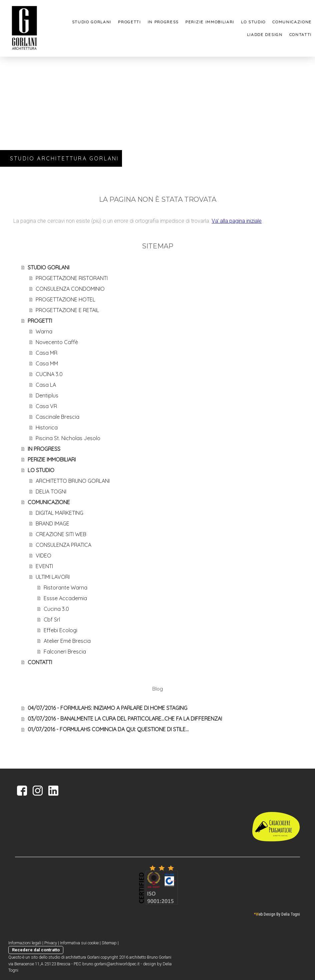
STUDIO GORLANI (92, 22)
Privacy (51, 943)
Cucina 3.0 (56, 609)
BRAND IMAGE (52, 524)
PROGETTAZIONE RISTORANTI (72, 278)
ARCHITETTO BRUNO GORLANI (73, 481)
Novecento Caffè (57, 342)
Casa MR (46, 353)
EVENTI (44, 566)
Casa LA (46, 385)
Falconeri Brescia (65, 652)
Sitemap (109, 943)
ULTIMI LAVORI (53, 577)
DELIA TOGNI (51, 492)
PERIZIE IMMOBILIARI (210, 22)
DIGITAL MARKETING (59, 513)
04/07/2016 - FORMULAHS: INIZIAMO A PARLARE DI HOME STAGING (107, 708)
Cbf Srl (52, 620)
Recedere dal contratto (36, 950)
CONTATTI (300, 35)
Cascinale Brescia (57, 417)
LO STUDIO (253, 22)
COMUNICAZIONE (292, 22)
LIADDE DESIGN (265, 35)
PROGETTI (129, 22)
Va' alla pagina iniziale (237, 221)
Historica (47, 427)
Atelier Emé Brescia (67, 641)
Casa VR (46, 406)
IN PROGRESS (163, 22)
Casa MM (47, 363)
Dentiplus (47, 395)
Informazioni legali (25, 943)
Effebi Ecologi (60, 630)
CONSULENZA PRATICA (63, 545)
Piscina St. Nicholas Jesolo (68, 438)
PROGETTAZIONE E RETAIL (67, 310)
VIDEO (43, 556)
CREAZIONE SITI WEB (61, 534)
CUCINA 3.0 (49, 374)
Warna (44, 331)
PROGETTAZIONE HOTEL (65, 299)
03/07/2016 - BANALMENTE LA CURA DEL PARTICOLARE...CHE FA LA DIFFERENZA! (125, 719)
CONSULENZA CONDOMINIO (70, 289)
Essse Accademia (65, 598)
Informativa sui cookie (79, 943)
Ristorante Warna (65, 588)
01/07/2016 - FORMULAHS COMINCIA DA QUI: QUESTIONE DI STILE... (108, 729)
